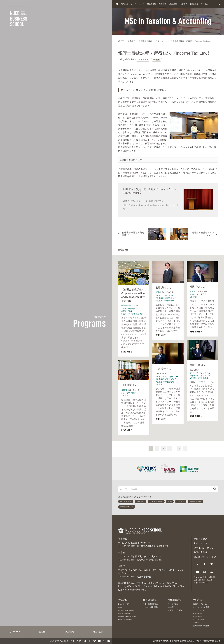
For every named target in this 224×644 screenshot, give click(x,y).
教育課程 (162, 4)
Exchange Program (125, 618)
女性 (197, 641)
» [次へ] (185, 447)
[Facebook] (90, 641)
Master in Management (127, 609)
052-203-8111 (130, 545)
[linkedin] (109, 641)
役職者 (183, 641)
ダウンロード (14, 632)
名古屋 (63, 641)
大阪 (57, 641)
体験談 (98, 632)
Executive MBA (124, 603)
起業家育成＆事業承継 (201, 625)
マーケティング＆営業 (201, 606)
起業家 (166, 641)
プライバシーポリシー (205, 547)
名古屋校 (123, 538)
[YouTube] (99, 641)
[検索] (215, 488)
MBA (120, 606)
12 (179, 447)
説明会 (42, 632)
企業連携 (173, 4)
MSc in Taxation (124, 612)
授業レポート (161, 41)
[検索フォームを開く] (219, 4)
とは (124, 4)
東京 (52, 641)
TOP (121, 41)
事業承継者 (175, 641)
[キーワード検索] (165, 488)
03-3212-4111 (130, 559)
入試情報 (70, 632)
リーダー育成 (173, 603)
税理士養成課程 (145, 41)
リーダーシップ (198, 609)
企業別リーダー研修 (175, 609)
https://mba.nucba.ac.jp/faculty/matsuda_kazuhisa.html (150, 207)
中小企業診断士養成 (150, 603)
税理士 (218, 641)
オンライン (72, 641)
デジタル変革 (198, 615)
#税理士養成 (143, 60)
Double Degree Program (127, 615)
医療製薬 (191, 641)
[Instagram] (104, 641)
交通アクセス (201, 538)
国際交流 (194, 4)
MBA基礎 (171, 606)
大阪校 (122, 565)
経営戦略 (196, 622)
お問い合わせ (201, 551)
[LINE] (95, 641)
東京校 (122, 551)
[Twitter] (85, 641)
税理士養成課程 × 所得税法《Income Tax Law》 (191, 41)
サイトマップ (201, 542)
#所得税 (156, 60)
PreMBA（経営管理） (151, 606)
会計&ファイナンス (200, 603)
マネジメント (198, 612)
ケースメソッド (137, 4)
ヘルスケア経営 (198, 618)
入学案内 (184, 4)
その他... (204, 4)
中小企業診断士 (207, 641)
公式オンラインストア (205, 556)
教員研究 (151, 4)
